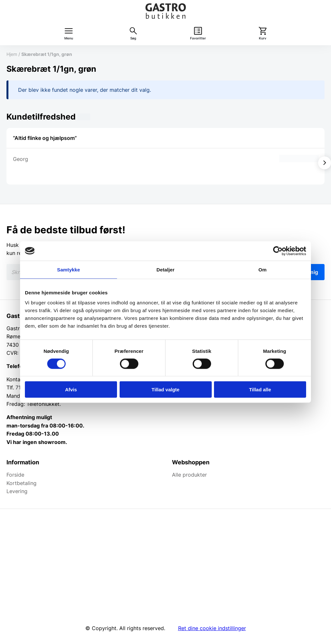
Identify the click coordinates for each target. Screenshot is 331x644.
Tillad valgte (165, 390)
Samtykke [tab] (69, 269)
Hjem (12, 54)
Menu (69, 38)
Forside (15, 475)
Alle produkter (189, 475)
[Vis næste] (325, 163)
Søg (133, 38)
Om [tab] (262, 269)
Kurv (263, 38)
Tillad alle (260, 390)
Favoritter (198, 38)
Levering (17, 491)
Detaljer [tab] (165, 269)
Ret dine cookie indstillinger (212, 628)
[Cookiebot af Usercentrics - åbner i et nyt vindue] (278, 251)
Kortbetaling (21, 483)
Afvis (71, 390)
